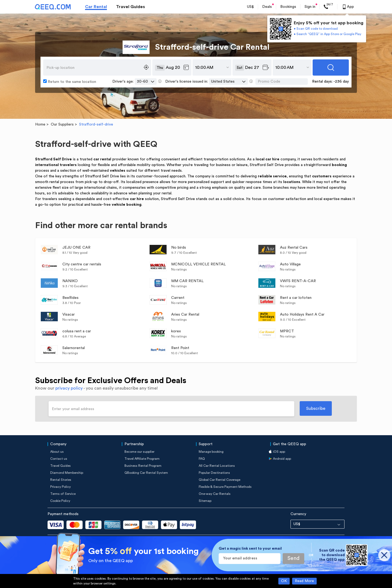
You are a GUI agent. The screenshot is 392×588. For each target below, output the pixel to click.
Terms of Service (63, 494)
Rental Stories (61, 480)
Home (40, 124)
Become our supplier (139, 452)
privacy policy (69, 388)
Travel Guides (131, 7)
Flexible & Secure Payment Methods (225, 487)
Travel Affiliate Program (142, 459)
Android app (282, 459)
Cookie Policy (60, 501)
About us (57, 452)
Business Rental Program (143, 466)
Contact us (59, 459)
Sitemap (205, 501)
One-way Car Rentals (215, 494)
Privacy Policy (60, 487)
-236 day (341, 82)
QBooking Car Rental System (146, 473)
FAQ (202, 459)
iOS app (279, 452)
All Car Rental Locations (217, 466)
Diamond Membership (67, 473)
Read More (304, 581)
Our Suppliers (62, 124)
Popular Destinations (214, 473)
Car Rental (96, 7)
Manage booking (211, 452)
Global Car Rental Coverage (219, 480)
